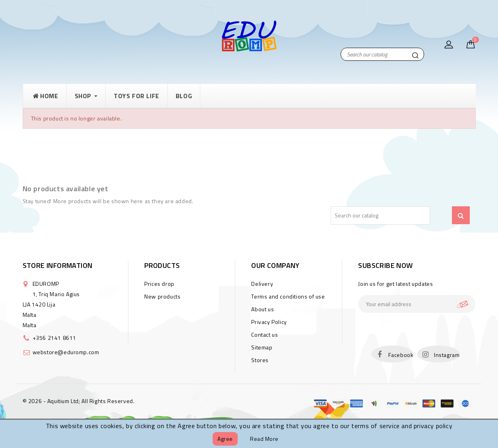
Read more (264, 439)
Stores (260, 360)
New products (162, 296)
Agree (225, 439)
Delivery (262, 284)
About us (263, 309)
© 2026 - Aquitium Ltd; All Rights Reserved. (79, 401)
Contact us (265, 335)
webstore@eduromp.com (66, 352)
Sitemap (262, 347)
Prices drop (159, 284)
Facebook (401, 355)
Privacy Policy (269, 322)
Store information (58, 265)
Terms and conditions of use (288, 296)
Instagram (447, 355)
